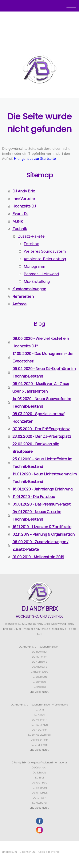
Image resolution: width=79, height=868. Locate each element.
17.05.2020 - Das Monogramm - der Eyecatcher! (43, 357)
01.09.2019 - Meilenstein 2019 (38, 557)
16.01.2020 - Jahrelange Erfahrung (42, 489)
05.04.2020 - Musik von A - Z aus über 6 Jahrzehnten (41, 387)
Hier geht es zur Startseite (35, 159)
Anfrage (19, 304)
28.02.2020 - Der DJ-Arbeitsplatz (42, 436)
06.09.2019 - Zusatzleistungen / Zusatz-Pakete (40, 545)
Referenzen (23, 296)
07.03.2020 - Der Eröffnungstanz (41, 429)
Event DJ (20, 214)
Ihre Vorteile (24, 198)
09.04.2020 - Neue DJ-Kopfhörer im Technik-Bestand (44, 372)
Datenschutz (28, 852)
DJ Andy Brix (24, 191)
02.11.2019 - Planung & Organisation (44, 534)
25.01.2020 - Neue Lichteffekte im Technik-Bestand (42, 463)
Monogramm (35, 266)
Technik (20, 229)
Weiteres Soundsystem (45, 251)
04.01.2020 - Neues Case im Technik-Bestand (37, 515)
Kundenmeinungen (29, 289)
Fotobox (31, 244)
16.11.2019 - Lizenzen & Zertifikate (42, 527)
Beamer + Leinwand (41, 274)
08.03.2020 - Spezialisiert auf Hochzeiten (38, 417)
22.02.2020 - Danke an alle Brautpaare (36, 448)
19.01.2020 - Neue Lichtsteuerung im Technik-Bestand (45, 478)
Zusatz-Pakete (31, 236)
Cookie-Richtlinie (49, 852)
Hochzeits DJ (24, 206)
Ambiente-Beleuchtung (45, 259)
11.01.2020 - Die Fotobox (34, 497)
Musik (17, 221)
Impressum (9, 852)
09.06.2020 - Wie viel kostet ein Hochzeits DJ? (41, 342)
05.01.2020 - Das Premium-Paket (42, 504)
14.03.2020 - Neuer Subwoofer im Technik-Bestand (42, 402)
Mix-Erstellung (37, 281)
